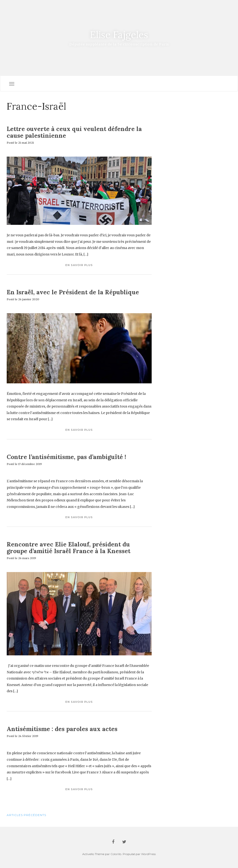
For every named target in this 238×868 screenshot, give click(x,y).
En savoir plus (79, 265)
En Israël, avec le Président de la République (73, 292)
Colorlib (116, 854)
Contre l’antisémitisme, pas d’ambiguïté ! (66, 457)
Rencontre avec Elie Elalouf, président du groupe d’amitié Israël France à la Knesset (69, 548)
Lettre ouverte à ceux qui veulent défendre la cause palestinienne (74, 132)
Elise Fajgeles (119, 35)
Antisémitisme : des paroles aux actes (62, 729)
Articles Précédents (26, 815)
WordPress (148, 854)
